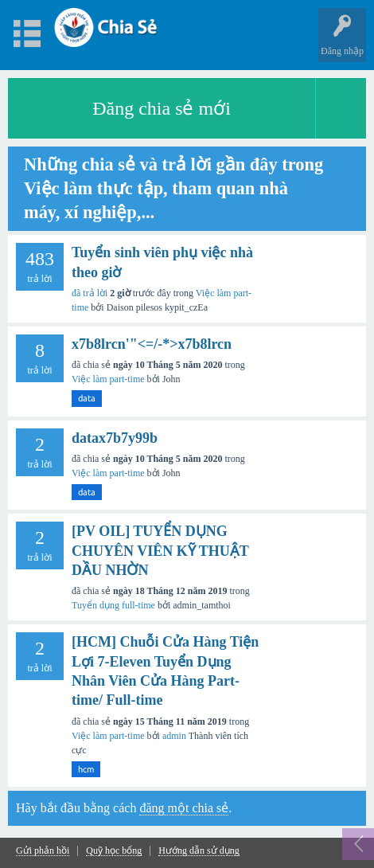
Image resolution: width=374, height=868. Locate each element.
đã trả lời (90, 293)
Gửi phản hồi (43, 851)
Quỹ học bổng (114, 851)
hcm (86, 769)
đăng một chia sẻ (184, 808)
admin (174, 736)
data (87, 398)
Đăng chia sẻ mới (162, 108)
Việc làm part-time (108, 379)
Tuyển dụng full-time (113, 605)
